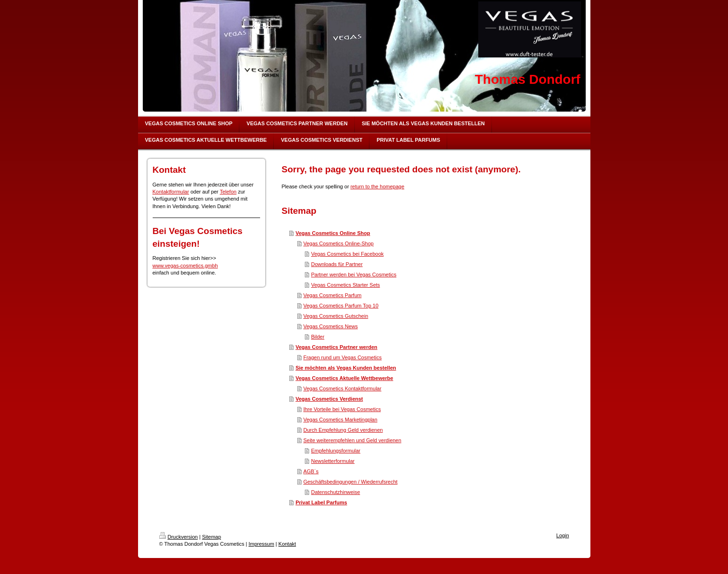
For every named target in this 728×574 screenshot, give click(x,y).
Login (563, 535)
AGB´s (311, 471)
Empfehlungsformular (336, 451)
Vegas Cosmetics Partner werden (336, 347)
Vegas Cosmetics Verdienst (329, 399)
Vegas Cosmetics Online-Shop (339, 243)
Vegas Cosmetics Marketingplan (340, 420)
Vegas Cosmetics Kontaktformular (343, 388)
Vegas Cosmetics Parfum (333, 295)
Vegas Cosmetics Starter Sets (345, 285)
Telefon (228, 192)
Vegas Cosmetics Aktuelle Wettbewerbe (344, 378)
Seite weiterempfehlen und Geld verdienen (352, 440)
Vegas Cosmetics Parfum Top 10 (341, 306)
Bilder (318, 337)
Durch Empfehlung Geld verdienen (343, 430)
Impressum (261, 544)
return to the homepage (377, 186)
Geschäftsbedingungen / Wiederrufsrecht (351, 482)
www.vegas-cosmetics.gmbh (185, 266)
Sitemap (212, 537)
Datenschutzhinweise (335, 492)
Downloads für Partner (337, 264)
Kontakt (287, 544)
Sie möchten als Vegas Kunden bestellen (346, 368)
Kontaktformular (171, 192)
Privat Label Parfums (321, 502)
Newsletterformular (333, 461)
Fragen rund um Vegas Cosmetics (343, 357)
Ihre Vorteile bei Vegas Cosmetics (342, 409)
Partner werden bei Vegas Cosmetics (354, 275)
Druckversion (179, 537)
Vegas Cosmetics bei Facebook (347, 254)
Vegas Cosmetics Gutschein (336, 316)
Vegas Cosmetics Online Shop (333, 233)
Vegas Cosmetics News (331, 326)
